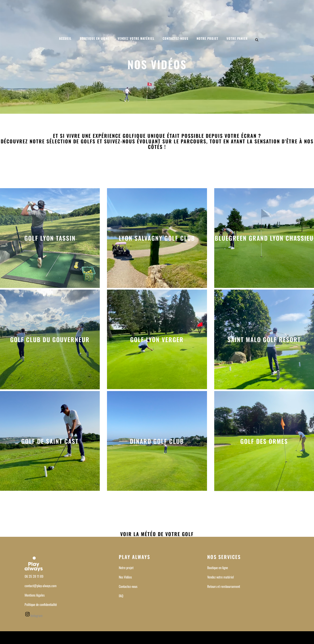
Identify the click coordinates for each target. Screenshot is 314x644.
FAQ (121, 596)
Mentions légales (35, 595)
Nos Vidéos (125, 577)
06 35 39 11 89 (34, 576)
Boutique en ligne (218, 568)
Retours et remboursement (224, 586)
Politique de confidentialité (41, 604)
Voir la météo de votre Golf (157, 534)
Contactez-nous (128, 586)
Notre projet (126, 568)
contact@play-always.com (41, 586)
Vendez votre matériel (220, 577)
